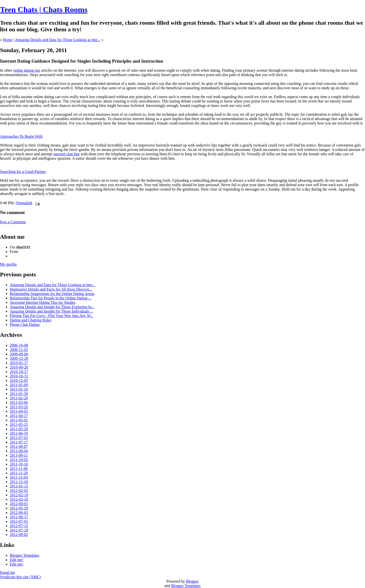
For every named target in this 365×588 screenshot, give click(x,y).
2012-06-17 (19, 517)
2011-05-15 (19, 424)
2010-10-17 (19, 372)
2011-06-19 (19, 433)
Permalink (24, 203)
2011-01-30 (19, 394)
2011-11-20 (19, 473)
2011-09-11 (19, 455)
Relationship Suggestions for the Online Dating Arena (52, 294)
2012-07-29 (19, 530)
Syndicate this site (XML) (20, 577)
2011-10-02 (19, 460)
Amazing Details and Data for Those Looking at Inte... (58, 40)
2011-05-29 (19, 429)
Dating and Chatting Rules (31, 320)
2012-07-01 (19, 521)
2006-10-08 (19, 345)
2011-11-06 (19, 469)
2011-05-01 (19, 420)
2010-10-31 (19, 376)
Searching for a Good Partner (23, 172)
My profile (8, 264)
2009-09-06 (19, 354)
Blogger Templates (25, 555)
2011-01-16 (19, 389)
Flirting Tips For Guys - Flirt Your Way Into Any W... (52, 316)
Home (8, 40)
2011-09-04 (19, 451)
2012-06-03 (19, 513)
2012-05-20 (19, 508)
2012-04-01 (19, 504)
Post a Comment (13, 222)
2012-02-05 (19, 491)
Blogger (192, 581)
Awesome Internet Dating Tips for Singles (43, 302)
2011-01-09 (19, 385)
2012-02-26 (19, 499)
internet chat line (67, 154)
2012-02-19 (19, 495)
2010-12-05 (19, 380)
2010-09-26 (19, 367)
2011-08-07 (19, 447)
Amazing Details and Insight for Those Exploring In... (52, 307)
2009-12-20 (19, 358)
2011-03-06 (19, 402)
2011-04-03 (19, 411)
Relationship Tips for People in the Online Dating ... (51, 298)
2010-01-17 (19, 363)
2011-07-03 (19, 438)
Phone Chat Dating (25, 324)
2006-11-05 (19, 350)
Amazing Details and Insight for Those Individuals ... (51, 311)
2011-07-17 (19, 442)
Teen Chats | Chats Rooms (44, 10)
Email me (8, 572)
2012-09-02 (19, 535)
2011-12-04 (19, 477)
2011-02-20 (19, 398)
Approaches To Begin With (21, 136)
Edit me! (17, 560)
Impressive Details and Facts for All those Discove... (51, 289)
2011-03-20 (19, 407)
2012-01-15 (19, 486)
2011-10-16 (19, 464)
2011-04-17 (19, 416)
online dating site (27, 70)
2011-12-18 (19, 482)
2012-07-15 (19, 526)
